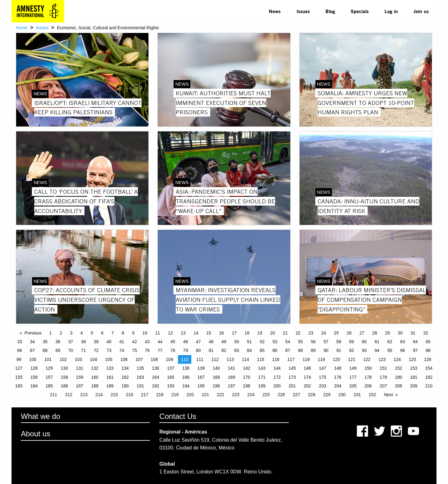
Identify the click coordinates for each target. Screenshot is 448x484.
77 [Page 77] (160, 350)
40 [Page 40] (109, 342)
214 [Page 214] (99, 395)
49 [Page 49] (224, 342)
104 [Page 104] (93, 359)
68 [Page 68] (45, 350)
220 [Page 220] (190, 395)
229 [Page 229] (327, 395)
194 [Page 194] (186, 386)
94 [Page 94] (377, 350)
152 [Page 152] (398, 368)
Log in (391, 11)
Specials (360, 11)
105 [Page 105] (109, 359)
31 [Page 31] (413, 333)
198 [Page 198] (247, 386)
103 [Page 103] (78, 359)
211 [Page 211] (53, 395)
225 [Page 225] (266, 395)
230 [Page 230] (342, 395)
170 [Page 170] (247, 377)
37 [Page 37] (71, 342)
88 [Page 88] (301, 350)
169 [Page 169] (231, 377)
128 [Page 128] (34, 368)
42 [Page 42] (134, 342)
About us (36, 434)
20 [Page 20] (273, 333)
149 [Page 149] (353, 368)
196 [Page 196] (216, 386)
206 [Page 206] (368, 386)
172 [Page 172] (277, 377)
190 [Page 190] (125, 386)
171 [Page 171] (262, 377)
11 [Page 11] (158, 333)
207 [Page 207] (383, 386)
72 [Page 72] (96, 350)
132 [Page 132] (95, 368)
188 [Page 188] (95, 386)
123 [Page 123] (382, 359)
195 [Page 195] (201, 386)
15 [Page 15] (209, 333)
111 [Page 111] (200, 359)
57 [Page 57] (326, 342)
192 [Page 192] (155, 386)
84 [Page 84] (250, 350)
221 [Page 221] (205, 395)
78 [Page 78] (173, 350)
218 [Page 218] (160, 395)
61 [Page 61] (377, 342)
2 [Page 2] (61, 333)
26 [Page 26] (349, 333)
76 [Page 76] (147, 350)
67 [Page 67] (32, 350)
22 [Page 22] (298, 333)
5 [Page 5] (92, 333)
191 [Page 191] (140, 386)
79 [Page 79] (186, 350)
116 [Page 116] (276, 359)
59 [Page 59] (352, 342)
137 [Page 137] (171, 368)
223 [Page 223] (236, 395)
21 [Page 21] (285, 333)
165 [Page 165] (171, 377)
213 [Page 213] (84, 395)
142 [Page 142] (247, 368)
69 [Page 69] (58, 350)
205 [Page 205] (353, 386)
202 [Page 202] (307, 386)
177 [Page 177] (353, 377)
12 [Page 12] (170, 333)
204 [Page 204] (338, 386)
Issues (303, 11)
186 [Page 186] (64, 386)
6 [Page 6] (102, 333)
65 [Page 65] (428, 342)
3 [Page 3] (71, 333)
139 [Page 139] (201, 368)
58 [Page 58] (339, 342)
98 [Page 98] (428, 350)
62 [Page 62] (390, 342)
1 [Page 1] (51, 333)
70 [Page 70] (71, 350)
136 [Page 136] (155, 368)
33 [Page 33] (20, 342)
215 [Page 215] (114, 395)
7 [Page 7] (113, 333)
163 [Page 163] (140, 377)
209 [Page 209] (414, 386)
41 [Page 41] (122, 342)
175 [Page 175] (322, 377)
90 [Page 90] (326, 350)
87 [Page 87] (288, 350)
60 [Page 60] (364, 342)
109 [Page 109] (169, 359)
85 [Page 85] (262, 350)
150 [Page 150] (368, 368)
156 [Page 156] (34, 377)
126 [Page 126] (428, 359)
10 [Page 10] (145, 333)
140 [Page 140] (216, 368)
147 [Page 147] (322, 368)
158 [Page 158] (64, 377)
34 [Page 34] (32, 342)
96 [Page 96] (403, 350)
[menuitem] (275, 11)
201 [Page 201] (292, 386)
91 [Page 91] (339, 350)
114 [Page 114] (245, 359)
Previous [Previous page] (33, 333)
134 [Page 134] (125, 368)
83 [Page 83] (237, 350)
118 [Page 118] (306, 359)
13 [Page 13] (183, 333)
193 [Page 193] (171, 386)
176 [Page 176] (338, 377)
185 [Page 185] (49, 386)
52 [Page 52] (262, 342)
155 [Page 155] (19, 377)
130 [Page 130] (64, 368)
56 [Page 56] (313, 342)
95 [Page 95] (390, 350)
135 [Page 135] (140, 368)
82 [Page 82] (224, 350)
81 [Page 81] (211, 350)
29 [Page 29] (387, 333)
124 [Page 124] (397, 359)
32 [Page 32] (426, 333)
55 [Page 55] (301, 342)
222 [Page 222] (220, 395)
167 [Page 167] (201, 377)
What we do (41, 416)
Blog (330, 11)
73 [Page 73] (109, 350)
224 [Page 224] (251, 395)
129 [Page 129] (49, 368)
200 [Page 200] (277, 386)
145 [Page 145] (292, 368)
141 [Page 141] (231, 368)
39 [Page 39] (96, 342)
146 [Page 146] (307, 368)
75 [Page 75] (134, 350)
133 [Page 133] (110, 368)
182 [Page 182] (429, 377)
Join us (421, 11)
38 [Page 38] (83, 342)
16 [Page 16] (222, 333)
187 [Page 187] (79, 386)
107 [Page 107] (139, 359)
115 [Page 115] (261, 359)
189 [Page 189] (110, 386)
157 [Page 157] (49, 377)
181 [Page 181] (414, 377)
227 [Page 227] (296, 395)
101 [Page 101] (48, 359)
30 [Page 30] (400, 333)
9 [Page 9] (133, 333)
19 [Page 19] (260, 333)
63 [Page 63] (403, 342)
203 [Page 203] (322, 386)
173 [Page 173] (292, 377)
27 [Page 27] (362, 333)
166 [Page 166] (186, 377)
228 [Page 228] (312, 395)
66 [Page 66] (20, 350)
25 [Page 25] (336, 333)
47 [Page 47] (198, 342)
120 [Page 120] (336, 359)
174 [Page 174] (307, 377)
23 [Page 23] (311, 333)
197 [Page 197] (231, 386)
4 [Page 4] (82, 333)
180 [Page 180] (398, 377)
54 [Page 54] (288, 342)
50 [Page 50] (237, 342)
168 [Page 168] (216, 377)
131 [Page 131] (79, 368)
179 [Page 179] (383, 377)
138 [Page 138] (186, 368)
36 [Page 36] (58, 342)
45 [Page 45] (173, 342)
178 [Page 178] (368, 377)
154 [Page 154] (429, 368)
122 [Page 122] (367, 359)
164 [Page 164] (155, 377)
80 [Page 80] (198, 350)
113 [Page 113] (230, 359)
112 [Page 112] (215, 359)
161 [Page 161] (110, 377)
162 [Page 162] (125, 377)
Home (22, 28)
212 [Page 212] (69, 395)
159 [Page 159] (79, 377)
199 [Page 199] (262, 386)
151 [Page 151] (383, 368)
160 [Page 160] (95, 377)
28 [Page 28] (375, 333)
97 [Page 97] (415, 350)
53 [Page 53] (275, 342)
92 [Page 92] (352, 350)
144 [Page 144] (277, 368)
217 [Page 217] (145, 395)
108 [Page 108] (154, 359)
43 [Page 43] (147, 342)
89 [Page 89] (313, 350)
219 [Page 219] (175, 395)
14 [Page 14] (196, 333)
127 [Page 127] (19, 368)
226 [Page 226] (281, 395)
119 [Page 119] (321, 359)
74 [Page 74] (122, 350)
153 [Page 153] (414, 368)
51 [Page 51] (250, 342)
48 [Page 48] (211, 342)
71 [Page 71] (83, 350)
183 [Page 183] (19, 386)
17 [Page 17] (234, 333)
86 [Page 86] (275, 350)
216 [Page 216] (129, 395)
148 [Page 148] (338, 368)
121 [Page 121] (352, 359)
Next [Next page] (388, 395)
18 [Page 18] (247, 333)
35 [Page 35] (45, 342)
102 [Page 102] (63, 359)
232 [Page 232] (372, 395)
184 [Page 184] (34, 386)
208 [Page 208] (398, 386)
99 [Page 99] (19, 359)
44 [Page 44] (160, 342)
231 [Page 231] (357, 395)
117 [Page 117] (291, 359)
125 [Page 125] (412, 359)
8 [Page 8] (123, 333)
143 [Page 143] (262, 368)
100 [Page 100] (33, 359)
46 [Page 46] (186, 342)
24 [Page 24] (324, 333)
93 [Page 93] (364, 350)
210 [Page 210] (429, 386)
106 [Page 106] (124, 359)
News (275, 11)
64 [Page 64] (415, 342)
